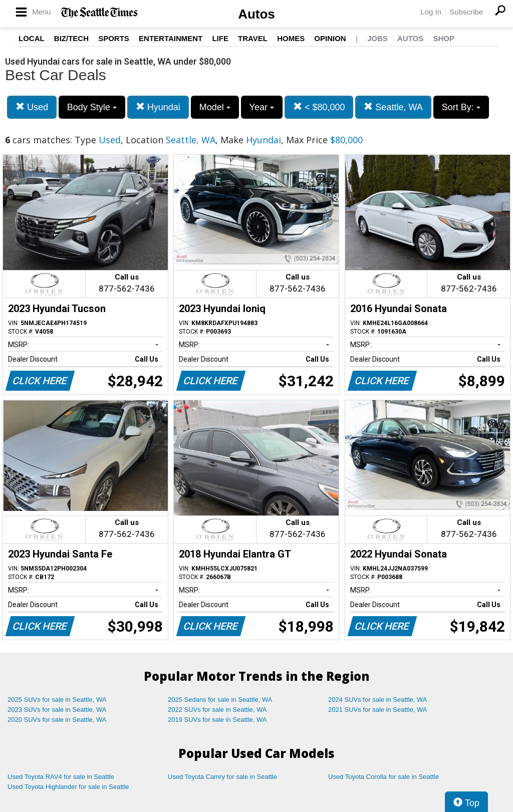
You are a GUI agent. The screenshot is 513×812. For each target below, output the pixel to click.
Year (262, 107)
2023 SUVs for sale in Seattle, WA (57, 710)
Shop (444, 38)
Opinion (330, 38)
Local (32, 38)
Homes (291, 38)
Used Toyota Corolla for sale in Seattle (383, 777)
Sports (114, 38)
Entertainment (171, 38)
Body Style (92, 107)
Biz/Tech (71, 38)
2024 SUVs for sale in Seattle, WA (378, 700)
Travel (253, 38)
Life (220, 38)
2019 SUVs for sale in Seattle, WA (217, 720)
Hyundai (158, 107)
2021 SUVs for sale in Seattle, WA (378, 710)
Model (215, 107)
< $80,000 (319, 107)
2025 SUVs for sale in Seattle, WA (57, 700)
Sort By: (461, 107)
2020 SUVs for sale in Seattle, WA (57, 720)
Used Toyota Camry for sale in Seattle (222, 777)
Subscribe (466, 12)
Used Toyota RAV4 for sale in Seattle (61, 777)
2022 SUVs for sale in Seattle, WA (217, 710)
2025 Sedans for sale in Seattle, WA (220, 700)
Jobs (377, 38)
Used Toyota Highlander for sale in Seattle (68, 787)
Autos (256, 14)
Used (32, 107)
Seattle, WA (393, 107)
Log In (431, 12)
